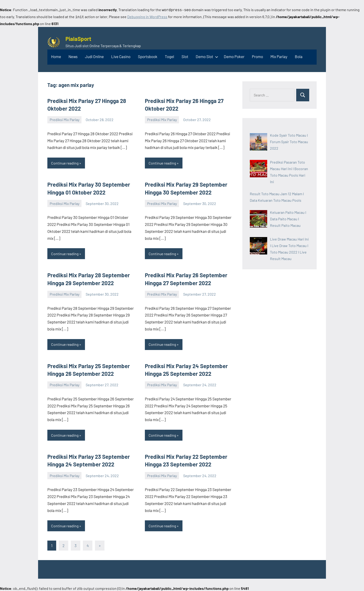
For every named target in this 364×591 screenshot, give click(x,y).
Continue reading (65, 162)
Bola (299, 56)
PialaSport (78, 38)
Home (56, 56)
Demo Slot (206, 56)
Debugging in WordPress (147, 16)
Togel (169, 56)
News (73, 56)
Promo (257, 56)
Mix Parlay (279, 56)
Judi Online (94, 56)
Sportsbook (148, 56)
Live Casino (121, 56)
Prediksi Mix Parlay (65, 119)
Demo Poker (234, 56)
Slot (185, 56)
